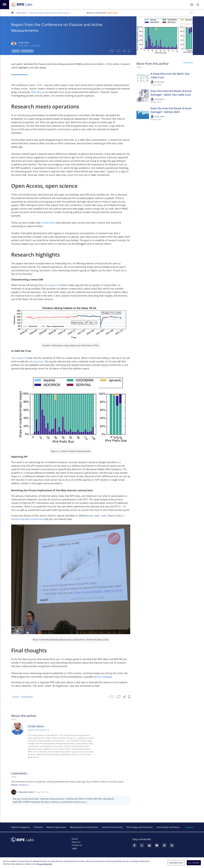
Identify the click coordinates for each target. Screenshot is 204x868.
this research (51, 285)
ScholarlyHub (48, 223)
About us (76, 842)
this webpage (105, 677)
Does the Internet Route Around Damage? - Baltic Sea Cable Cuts (171, 93)
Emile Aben (21, 13)
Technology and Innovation (140, 827)
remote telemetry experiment (27, 519)
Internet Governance (112, 827)
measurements (27, 51)
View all (189, 827)
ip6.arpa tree (36, 361)
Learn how (112, 13)
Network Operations (56, 827)
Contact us (77, 845)
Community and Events (168, 827)
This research (19, 358)
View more (188, 63)
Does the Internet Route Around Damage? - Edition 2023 (171, 110)
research (16, 51)
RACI (59, 168)
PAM (40, 85)
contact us (23, 785)
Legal (74, 848)
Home (75, 839)
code (103, 516)
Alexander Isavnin (26, 792)
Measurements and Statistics (84, 827)
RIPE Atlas (37, 92)
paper (91, 516)
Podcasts (38, 827)
